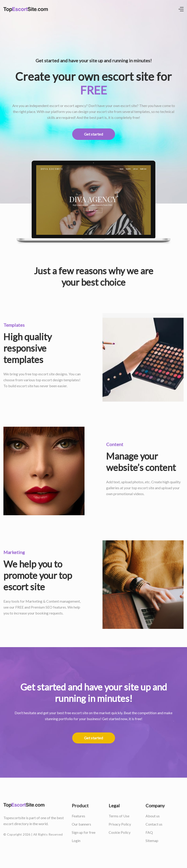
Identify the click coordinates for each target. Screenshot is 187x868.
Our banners (81, 824)
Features (78, 816)
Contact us (154, 824)
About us (153, 816)
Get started (93, 134)
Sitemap (152, 841)
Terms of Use (119, 816)
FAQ (149, 832)
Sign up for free (84, 832)
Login (76, 841)
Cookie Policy (120, 832)
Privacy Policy (120, 824)
